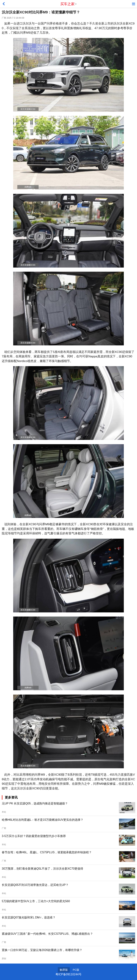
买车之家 (67, 4)
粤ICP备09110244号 (68, 974)
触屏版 (64, 970)
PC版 (76, 970)
